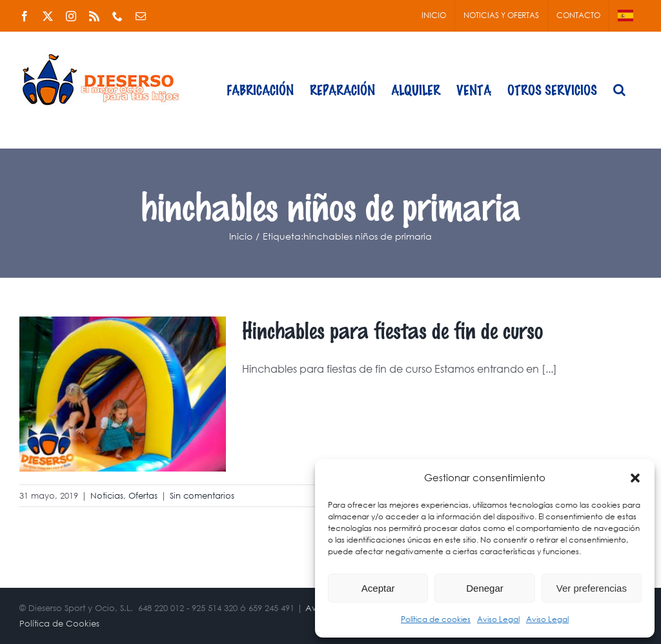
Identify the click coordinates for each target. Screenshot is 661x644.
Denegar (485, 588)
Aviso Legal (498, 619)
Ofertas (143, 496)
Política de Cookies (59, 624)
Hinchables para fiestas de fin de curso (392, 330)
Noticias (107, 496)
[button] (635, 478)
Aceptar (378, 588)
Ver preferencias (592, 588)
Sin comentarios (202, 496)
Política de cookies (436, 619)
